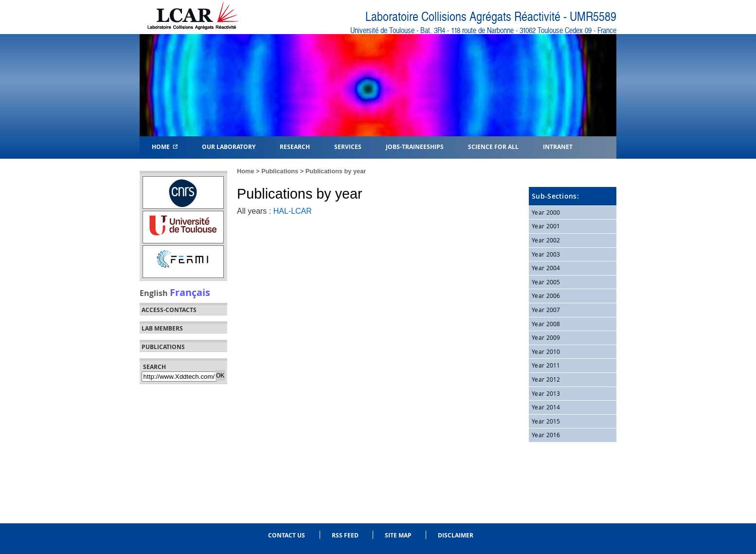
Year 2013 (546, 393)
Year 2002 (546, 240)
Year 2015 (546, 421)
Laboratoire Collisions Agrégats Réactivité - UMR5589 (491, 17)
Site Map (398, 535)
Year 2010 (546, 351)
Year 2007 (546, 310)
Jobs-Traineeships (415, 146)
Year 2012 (546, 379)
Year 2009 (546, 337)
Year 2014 (546, 407)
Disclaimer (456, 535)
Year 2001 (546, 226)
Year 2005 (546, 282)
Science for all (493, 146)
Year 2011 (546, 365)
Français (190, 292)
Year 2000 (546, 212)
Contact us (287, 535)
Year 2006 (546, 295)
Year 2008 (546, 324)
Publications (280, 171)
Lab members (162, 329)
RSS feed (345, 535)
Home (165, 146)
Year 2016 (546, 435)
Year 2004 (546, 268)
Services (348, 146)
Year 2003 (546, 254)
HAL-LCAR (293, 211)
